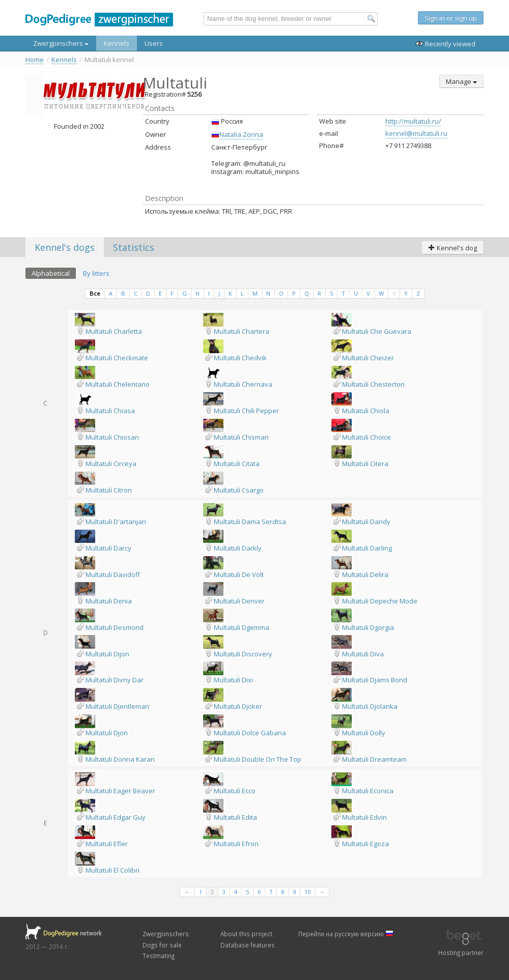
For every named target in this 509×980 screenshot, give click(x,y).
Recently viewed (445, 44)
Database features (248, 945)
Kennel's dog (453, 248)
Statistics (134, 247)
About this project (246, 934)
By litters (96, 273)
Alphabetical (51, 273)
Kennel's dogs (65, 247)
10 (307, 892)
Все (95, 293)
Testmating (159, 956)
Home (35, 60)
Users (154, 43)
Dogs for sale (162, 945)
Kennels (117, 43)
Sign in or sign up (451, 18)
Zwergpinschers (61, 43)
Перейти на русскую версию (346, 934)
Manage (461, 81)
